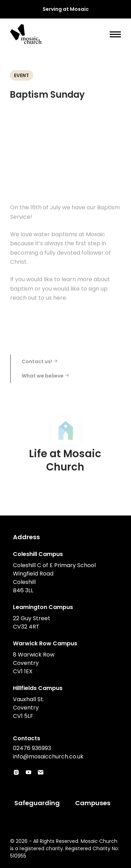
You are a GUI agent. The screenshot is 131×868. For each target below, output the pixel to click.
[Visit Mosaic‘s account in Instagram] (16, 773)
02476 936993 (32, 748)
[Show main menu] (115, 34)
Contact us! (40, 366)
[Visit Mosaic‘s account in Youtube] (28, 773)
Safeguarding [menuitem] (37, 803)
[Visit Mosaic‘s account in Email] (41, 773)
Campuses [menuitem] (93, 803)
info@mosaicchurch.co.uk (48, 756)
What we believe (46, 380)
